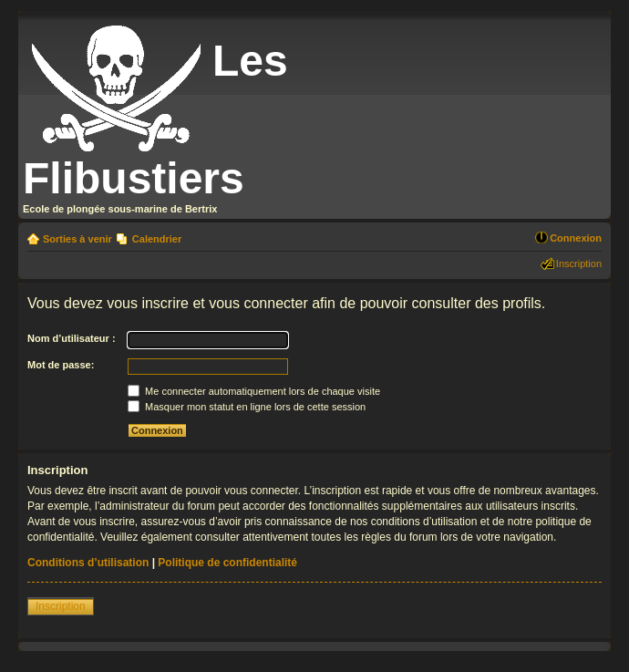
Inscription (579, 264)
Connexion (576, 238)
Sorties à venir (77, 239)
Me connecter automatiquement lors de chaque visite (254, 391)
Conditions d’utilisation (88, 563)
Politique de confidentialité (227, 563)
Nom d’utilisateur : (72, 338)
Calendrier (157, 239)
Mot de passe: (61, 365)
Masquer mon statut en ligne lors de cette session (247, 407)
